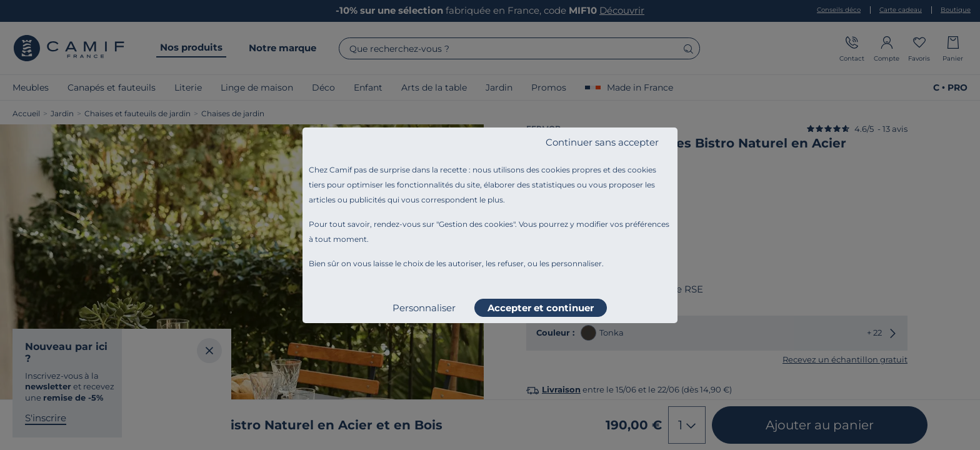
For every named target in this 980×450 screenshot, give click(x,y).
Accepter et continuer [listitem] (541, 308)
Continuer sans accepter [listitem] (602, 142)
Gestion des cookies (476, 224)
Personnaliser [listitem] (424, 308)
